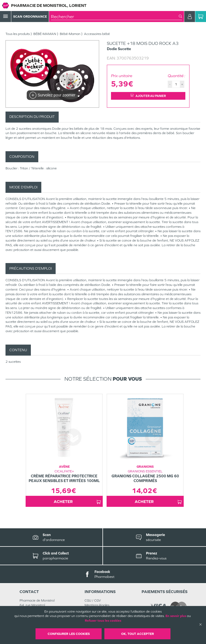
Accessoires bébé (97, 34)
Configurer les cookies (69, 634)
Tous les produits (18, 34)
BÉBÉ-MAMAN (45, 34)
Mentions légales (97, 605)
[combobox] (115, 17)
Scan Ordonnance (30, 17)
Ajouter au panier (148, 96)
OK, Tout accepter (138, 634)
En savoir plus (176, 616)
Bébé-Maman (70, 34)
